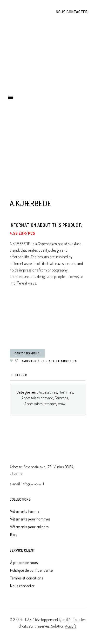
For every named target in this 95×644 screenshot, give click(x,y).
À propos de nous (24, 563)
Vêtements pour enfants (29, 527)
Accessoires (48, 392)
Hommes (66, 392)
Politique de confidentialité (31, 570)
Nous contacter (72, 12)
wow (62, 404)
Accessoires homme (37, 398)
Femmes (61, 398)
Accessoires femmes (40, 404)
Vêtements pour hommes (30, 519)
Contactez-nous (27, 353)
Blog (14, 534)
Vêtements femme (25, 511)
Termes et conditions (27, 578)
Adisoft (71, 626)
